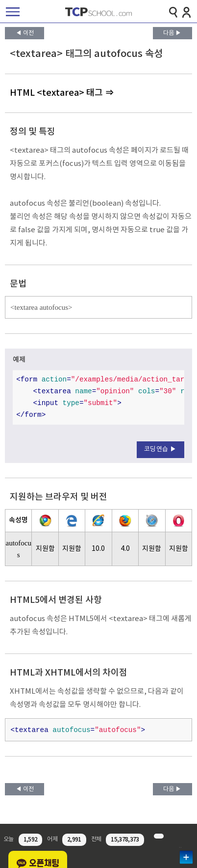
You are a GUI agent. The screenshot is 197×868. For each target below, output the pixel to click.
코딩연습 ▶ (160, 449)
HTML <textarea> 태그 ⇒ (62, 93)
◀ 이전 (25, 33)
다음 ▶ (172, 33)
